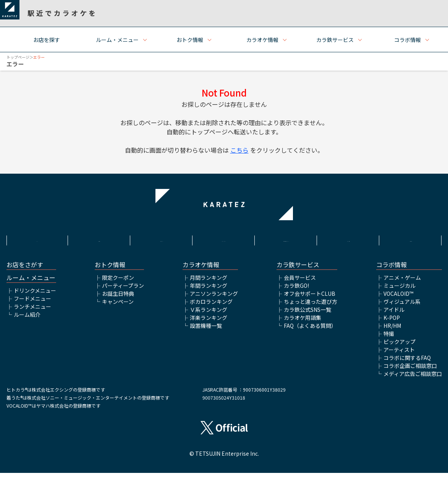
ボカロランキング (211, 308)
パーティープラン (123, 292)
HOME (37, 239)
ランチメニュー (32, 313)
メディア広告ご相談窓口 (413, 380)
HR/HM (392, 332)
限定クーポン (118, 284)
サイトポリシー (162, 239)
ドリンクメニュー (35, 297)
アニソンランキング (214, 300)
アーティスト (399, 356)
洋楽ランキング (209, 324)
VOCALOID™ (398, 300)
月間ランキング (209, 284)
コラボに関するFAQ (407, 364)
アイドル (394, 316)
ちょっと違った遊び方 (311, 308)
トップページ (18, 57)
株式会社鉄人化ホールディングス (286, 243)
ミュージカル (399, 292)
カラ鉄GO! (296, 292)
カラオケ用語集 (302, 324)
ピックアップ (399, 348)
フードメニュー (32, 305)
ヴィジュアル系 (402, 308)
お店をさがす (25, 271)
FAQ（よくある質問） (310, 332)
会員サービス (300, 284)
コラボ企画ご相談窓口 (410, 372)
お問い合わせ (411, 239)
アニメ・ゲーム (402, 284)
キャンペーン (118, 308)
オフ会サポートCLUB (310, 300)
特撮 (389, 340)
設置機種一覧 (206, 332)
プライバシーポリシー (224, 239)
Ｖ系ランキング (209, 316)
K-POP (392, 324)
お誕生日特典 (118, 300)
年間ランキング (209, 292)
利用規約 (99, 239)
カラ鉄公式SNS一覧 (307, 316)
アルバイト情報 (349, 239)
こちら (239, 150)
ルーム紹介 (27, 321)
